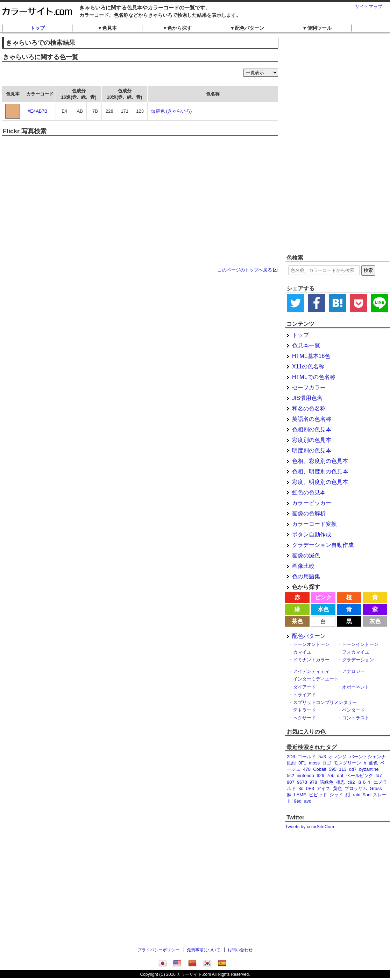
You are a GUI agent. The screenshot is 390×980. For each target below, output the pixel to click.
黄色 (338, 788)
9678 (302, 782)
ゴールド (307, 757)
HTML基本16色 (311, 356)
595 (333, 769)
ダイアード (304, 687)
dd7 (353, 769)
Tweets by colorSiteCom (310, 827)
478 (307, 769)
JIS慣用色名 (307, 398)
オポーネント (356, 687)
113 (343, 769)
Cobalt (320, 769)
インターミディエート (316, 679)
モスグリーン (347, 763)
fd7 (379, 775)
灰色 (375, 621)
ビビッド (318, 795)
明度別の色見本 (312, 450)
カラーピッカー (312, 503)
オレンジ (338, 757)
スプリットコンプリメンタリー (325, 702)
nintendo (305, 775)
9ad (367, 795)
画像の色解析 (309, 513)
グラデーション (358, 660)
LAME (300, 795)
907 (291, 782)
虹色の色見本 (309, 492)
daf (340, 775)
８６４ (364, 782)
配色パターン (309, 636)
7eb (331, 775)
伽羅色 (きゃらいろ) (171, 111)
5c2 (290, 775)
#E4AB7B (37, 111)
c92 (351, 782)
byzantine (369, 769)
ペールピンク (360, 775)
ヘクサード (304, 718)
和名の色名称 (309, 408)
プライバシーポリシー (158, 950)
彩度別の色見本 (312, 440)
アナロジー (353, 671)
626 (320, 775)
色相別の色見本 (312, 429)
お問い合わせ (240, 950)
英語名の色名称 (312, 419)
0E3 (310, 788)
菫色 (373, 763)
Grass (376, 788)
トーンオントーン (311, 644)
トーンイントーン (360, 644)
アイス (323, 788)
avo (308, 801)
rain (357, 795)
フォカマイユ (356, 652)
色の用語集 (306, 576)
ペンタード (353, 710)
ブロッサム (356, 788)
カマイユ (302, 652)
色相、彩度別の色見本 (320, 461)
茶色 (297, 621)
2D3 (291, 757)
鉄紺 (291, 763)
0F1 (302, 763)
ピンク (323, 597)
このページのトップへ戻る (245, 270)
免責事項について (204, 950)
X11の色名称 (308, 366)
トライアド (304, 695)
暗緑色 (327, 782)
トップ (37, 28)
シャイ (336, 795)
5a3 (322, 757)
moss (314, 763)
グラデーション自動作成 (323, 545)
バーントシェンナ (368, 757)
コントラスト (356, 718)
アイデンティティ (311, 671)
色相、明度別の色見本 (320, 471)
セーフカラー (309, 387)
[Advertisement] (322, 143)
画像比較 (303, 566)
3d (301, 788)
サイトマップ (369, 6)
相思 (340, 782)
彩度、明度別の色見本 (320, 482)
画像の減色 (306, 555)
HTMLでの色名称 (314, 377)
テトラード (304, 710)
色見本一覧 (306, 346)
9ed (298, 801)
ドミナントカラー (311, 660)
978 (313, 782)
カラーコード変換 (314, 524)
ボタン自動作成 (312, 534)
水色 (323, 609)
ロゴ (327, 763)
